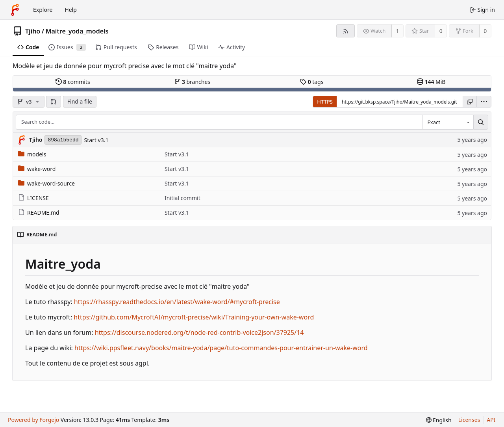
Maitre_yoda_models (77, 31)
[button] (54, 102)
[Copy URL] (470, 102)
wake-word (37, 169)
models (32, 154)
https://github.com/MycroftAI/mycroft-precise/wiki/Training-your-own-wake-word (194, 317)
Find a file (80, 101)
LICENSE (33, 198)
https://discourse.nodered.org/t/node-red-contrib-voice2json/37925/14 (199, 332)
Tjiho (33, 31)
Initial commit (183, 198)
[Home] (15, 10)
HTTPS (325, 102)
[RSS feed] (346, 31)
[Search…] (481, 122)
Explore (43, 10)
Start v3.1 (96, 140)
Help (71, 10)
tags (312, 82)
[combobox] (448, 122)
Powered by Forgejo (33, 420)
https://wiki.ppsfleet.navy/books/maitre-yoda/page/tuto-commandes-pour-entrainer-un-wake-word (221, 348)
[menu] (484, 102)
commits (73, 82)
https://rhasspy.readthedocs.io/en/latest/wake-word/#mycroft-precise (177, 302)
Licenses (469, 420)
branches (192, 82)
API (491, 420)
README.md (39, 213)
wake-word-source (46, 183)
